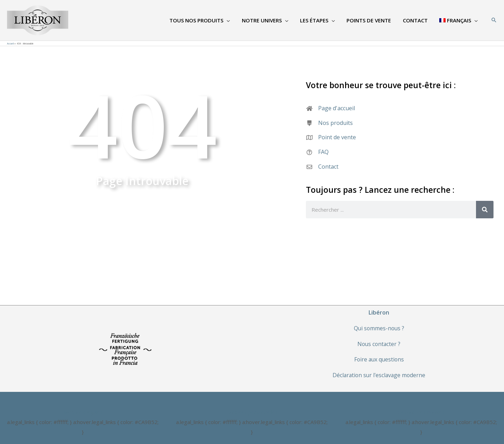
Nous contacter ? (379, 344)
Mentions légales (83, 412)
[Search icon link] (494, 20)
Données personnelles (252, 412)
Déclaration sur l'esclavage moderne (379, 375)
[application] (233, 20)
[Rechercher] (485, 210)
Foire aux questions (379, 359)
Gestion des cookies (421, 412)
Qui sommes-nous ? (379, 328)
